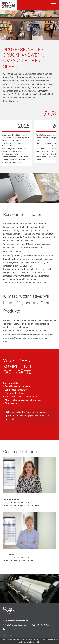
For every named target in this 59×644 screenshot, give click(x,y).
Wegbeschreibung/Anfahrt (17, 621)
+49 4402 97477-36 (20, 558)
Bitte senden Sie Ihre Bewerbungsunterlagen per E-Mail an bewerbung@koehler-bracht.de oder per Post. (29, 416)
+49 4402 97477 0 (43, 625)
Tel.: (6, 503)
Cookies (36, 640)
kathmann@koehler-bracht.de (25, 506)
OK (38, 642)
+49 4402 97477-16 (20, 503)
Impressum (7, 635)
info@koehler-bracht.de (16, 625)
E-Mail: (7, 506)
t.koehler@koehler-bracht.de (24, 561)
